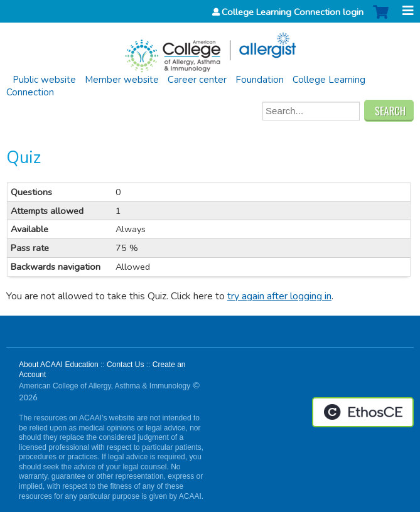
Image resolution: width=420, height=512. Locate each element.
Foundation (260, 80)
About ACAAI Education (59, 365)
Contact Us (125, 365)
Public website (44, 80)
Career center (197, 80)
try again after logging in (279, 296)
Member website (122, 80)
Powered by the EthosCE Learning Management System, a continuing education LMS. (363, 412)
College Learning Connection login (293, 12)
